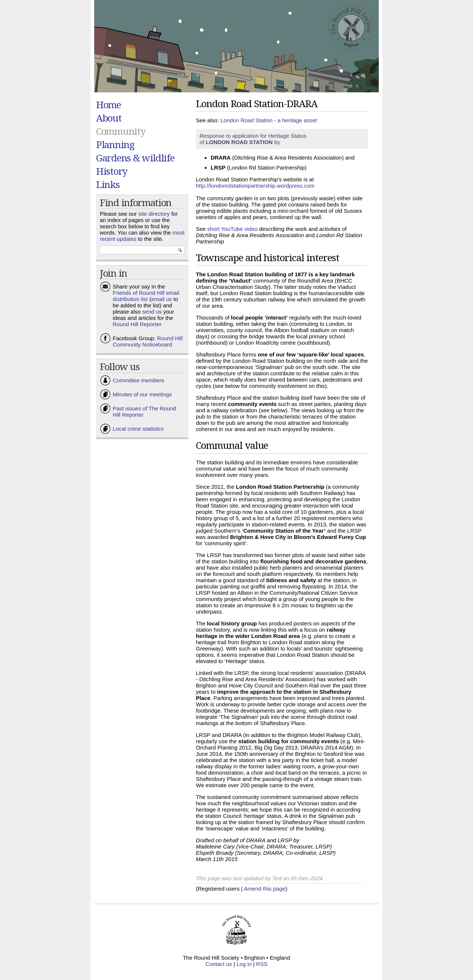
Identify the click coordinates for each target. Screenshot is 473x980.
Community (121, 131)
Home (108, 105)
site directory (154, 214)
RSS (262, 964)
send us (152, 312)
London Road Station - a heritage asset (269, 120)
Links (108, 184)
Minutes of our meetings (142, 394)
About (109, 118)
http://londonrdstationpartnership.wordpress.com (255, 186)
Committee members (138, 380)
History (112, 171)
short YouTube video (232, 229)
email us (161, 299)
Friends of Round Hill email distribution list (146, 296)
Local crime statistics (138, 429)
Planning (115, 144)
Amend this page (265, 889)
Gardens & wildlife (135, 158)
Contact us (219, 964)
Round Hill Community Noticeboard (148, 341)
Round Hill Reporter (137, 324)
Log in (244, 964)
